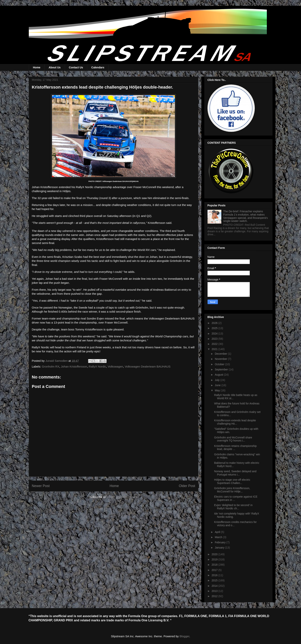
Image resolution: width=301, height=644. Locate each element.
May (218, 390)
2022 (215, 344)
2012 (215, 596)
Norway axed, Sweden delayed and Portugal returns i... (235, 473)
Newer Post (41, 486)
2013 (215, 591)
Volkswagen (115, 366)
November (221, 359)
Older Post (187, 486)
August (219, 375)
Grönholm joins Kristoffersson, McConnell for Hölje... (232, 490)
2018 (215, 565)
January (220, 548)
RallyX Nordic (97, 366)
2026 (215, 323)
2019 (215, 559)
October (220, 364)
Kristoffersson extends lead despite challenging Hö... (235, 422)
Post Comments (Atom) (122, 497)
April (218, 532)
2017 (215, 570)
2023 (215, 339)
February (221, 542)
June (218, 385)
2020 (215, 554)
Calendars (98, 67)
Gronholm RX (51, 366)
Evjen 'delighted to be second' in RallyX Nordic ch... (233, 507)
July (218, 380)
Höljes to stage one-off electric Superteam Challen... (232, 481)
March (219, 537)
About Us (55, 67)
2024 (215, 334)
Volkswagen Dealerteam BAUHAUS (148, 366)
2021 (215, 349)
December (221, 354)
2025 (215, 328)
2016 (215, 575)
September (222, 369)
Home (37, 67)
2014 (215, 586)
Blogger (184, 636)
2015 (215, 580)
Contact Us (76, 67)
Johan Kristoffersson (74, 366)
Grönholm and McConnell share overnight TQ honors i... (233, 439)
